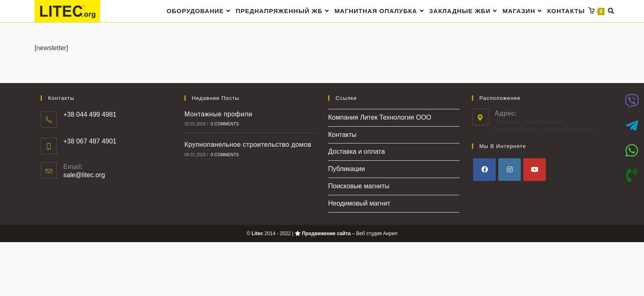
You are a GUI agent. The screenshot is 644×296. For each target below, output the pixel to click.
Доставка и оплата (356, 152)
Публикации (347, 170)
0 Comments (225, 125)
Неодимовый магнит (359, 204)
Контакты (342, 135)
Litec (258, 234)
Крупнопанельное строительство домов (248, 145)
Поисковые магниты (359, 186)
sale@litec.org (84, 176)
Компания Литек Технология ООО (380, 118)
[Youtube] (535, 170)
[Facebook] (484, 170)
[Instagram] (509, 170)
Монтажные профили (218, 114)
